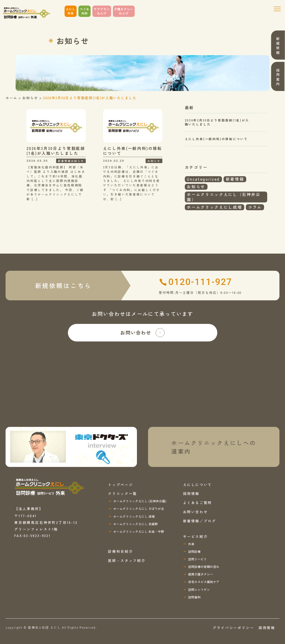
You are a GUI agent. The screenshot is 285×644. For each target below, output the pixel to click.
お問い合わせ (142, 333)
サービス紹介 (195, 536)
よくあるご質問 (198, 503)
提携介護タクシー (201, 574)
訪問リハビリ (197, 559)
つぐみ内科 (84, 11)
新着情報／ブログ (200, 521)
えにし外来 (71, 11)
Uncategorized (203, 179)
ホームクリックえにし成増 (214, 207)
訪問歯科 (194, 597)
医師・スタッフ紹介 (127, 560)
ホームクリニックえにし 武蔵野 (136, 524)
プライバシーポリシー (233, 628)
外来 (191, 544)
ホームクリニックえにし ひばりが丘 (139, 509)
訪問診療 (194, 551)
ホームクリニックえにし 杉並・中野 (139, 531)
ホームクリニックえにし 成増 (134, 516)
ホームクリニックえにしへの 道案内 (214, 447)
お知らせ (196, 187)
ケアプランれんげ (102, 11)
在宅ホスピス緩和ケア (204, 582)
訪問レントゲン (199, 589)
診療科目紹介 (120, 551)
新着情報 (235, 179)
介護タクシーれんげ (124, 11)
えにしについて (198, 485)
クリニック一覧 (123, 493)
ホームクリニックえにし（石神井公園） (224, 197)
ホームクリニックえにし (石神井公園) (140, 501)
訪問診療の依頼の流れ (204, 567)
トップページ (120, 485)
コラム (255, 207)
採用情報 (191, 493)
